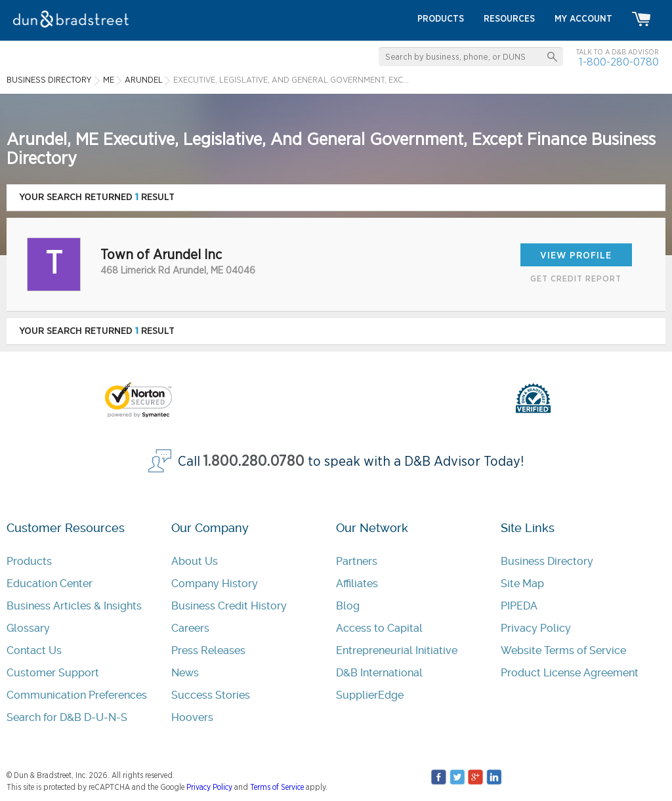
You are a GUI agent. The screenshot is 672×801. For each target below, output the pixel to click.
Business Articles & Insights (74, 606)
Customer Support (53, 673)
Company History (215, 584)
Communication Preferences (77, 695)
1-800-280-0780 (619, 62)
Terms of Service (277, 787)
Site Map (522, 584)
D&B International (379, 673)
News (185, 673)
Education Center (50, 584)
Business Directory (547, 561)
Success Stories (211, 695)
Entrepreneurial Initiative (397, 650)
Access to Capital (379, 628)
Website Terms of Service (563, 650)
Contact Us (34, 650)
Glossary (28, 628)
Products (29, 561)
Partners (357, 561)
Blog (348, 606)
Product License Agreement (570, 673)
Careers (190, 628)
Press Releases (208, 650)
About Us (195, 561)
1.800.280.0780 (254, 462)
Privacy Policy (536, 628)
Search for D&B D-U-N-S (67, 717)
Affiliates (357, 584)
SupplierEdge (370, 695)
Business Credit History (229, 606)
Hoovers (192, 717)
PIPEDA (519, 606)
